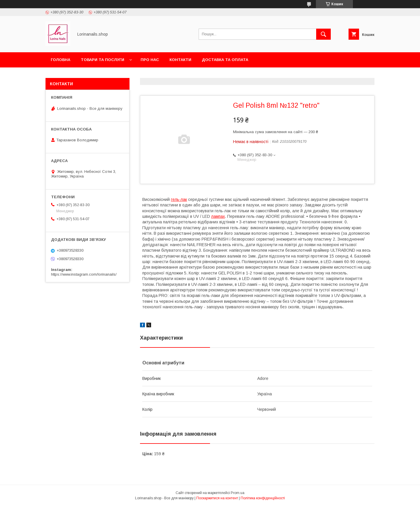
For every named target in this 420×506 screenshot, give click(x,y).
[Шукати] (323, 34)
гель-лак (179, 199)
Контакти (180, 60)
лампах (218, 216)
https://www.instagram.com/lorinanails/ (84, 274)
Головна (61, 60)
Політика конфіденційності (263, 498)
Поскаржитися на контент (217, 498)
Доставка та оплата (225, 60)
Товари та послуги (103, 60)
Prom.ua (238, 493)
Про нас (150, 60)
